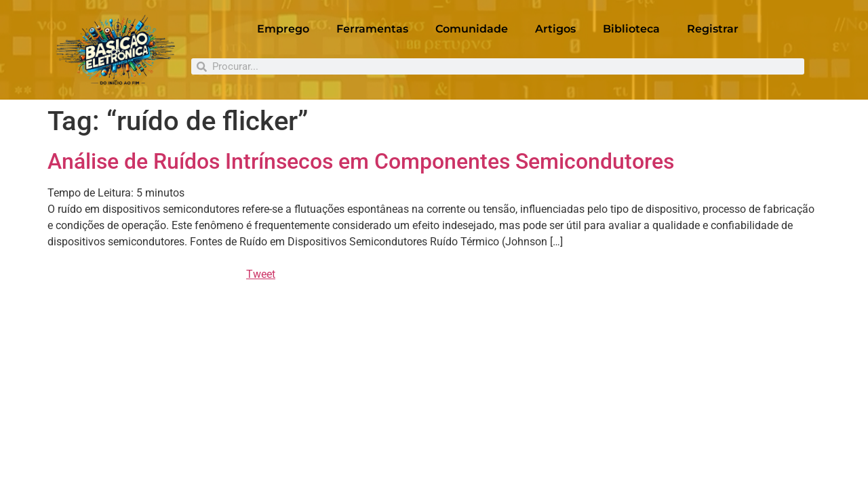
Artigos (555, 29)
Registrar (713, 29)
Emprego (283, 29)
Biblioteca (631, 29)
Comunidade (472, 29)
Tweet (261, 274)
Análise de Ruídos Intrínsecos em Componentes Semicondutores (361, 161)
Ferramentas (372, 29)
